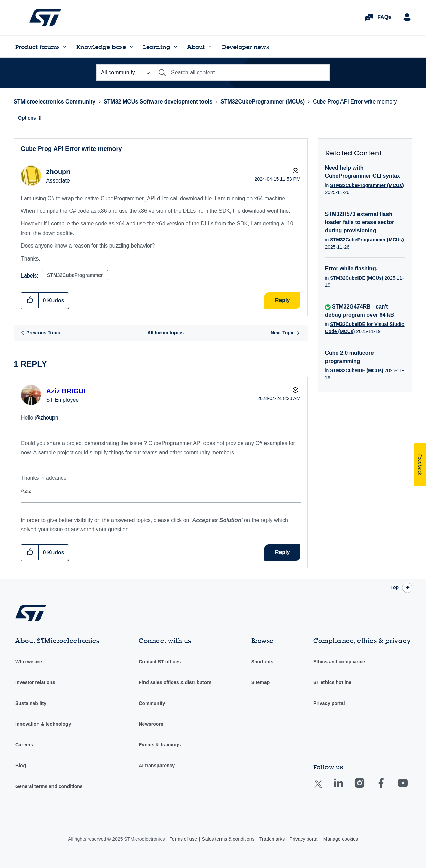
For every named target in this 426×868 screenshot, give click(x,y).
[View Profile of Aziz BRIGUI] (66, 391)
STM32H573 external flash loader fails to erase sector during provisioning (360, 222)
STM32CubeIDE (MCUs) (356, 278)
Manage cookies (341, 839)
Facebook (388, 788)
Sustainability (31, 703)
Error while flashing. (351, 269)
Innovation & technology (43, 724)
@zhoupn (47, 418)
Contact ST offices (160, 662)
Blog (21, 766)
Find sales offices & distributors (175, 682)
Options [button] (27, 118)
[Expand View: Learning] (176, 47)
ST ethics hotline (332, 682)
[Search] (242, 73)
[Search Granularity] (125, 73)
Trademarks (272, 839)
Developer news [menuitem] (245, 47)
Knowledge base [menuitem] (101, 47)
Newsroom (151, 724)
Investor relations (35, 682)
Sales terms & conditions (228, 839)
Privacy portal (329, 703)
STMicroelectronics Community (45, 17)
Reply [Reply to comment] (283, 552)
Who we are (29, 662)
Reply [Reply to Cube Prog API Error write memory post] (283, 300)
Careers (24, 745)
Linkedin (345, 788)
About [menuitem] (196, 47)
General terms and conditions (49, 786)
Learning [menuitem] (157, 47)
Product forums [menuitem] (37, 47)
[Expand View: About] (210, 47)
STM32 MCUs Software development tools (158, 102)
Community (152, 703)
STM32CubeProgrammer (75, 275)
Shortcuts (262, 662)
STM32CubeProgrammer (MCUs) (263, 102)
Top (394, 587)
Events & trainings (160, 745)
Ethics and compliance (339, 662)
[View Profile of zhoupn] (58, 172)
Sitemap (260, 682)
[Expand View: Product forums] (65, 47)
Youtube (409, 788)
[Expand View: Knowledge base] (131, 47)
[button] (30, 300)
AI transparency (157, 766)
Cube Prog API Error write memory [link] (355, 102)
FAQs (384, 17)
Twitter (324, 788)
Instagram (366, 788)
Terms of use (183, 839)
